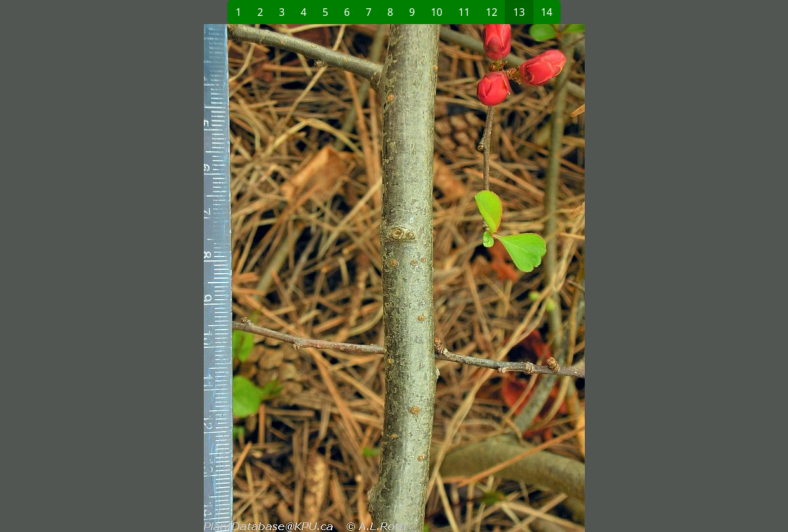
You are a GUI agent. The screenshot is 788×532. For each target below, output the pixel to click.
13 (519, 12)
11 (464, 12)
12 (491, 12)
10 (436, 12)
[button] (217, 278)
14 (547, 12)
